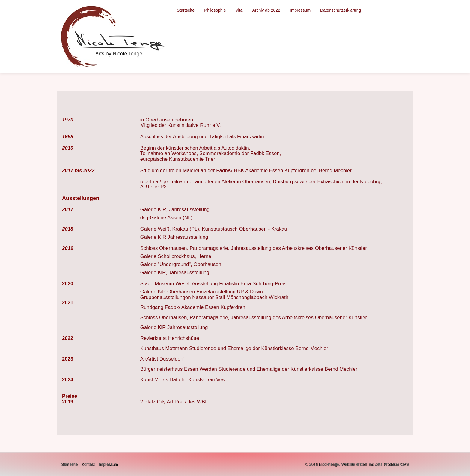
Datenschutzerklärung (341, 10)
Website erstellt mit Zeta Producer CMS (375, 464)
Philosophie (215, 10)
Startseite (186, 10)
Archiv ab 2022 (266, 10)
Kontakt (88, 464)
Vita (239, 10)
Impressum (300, 10)
